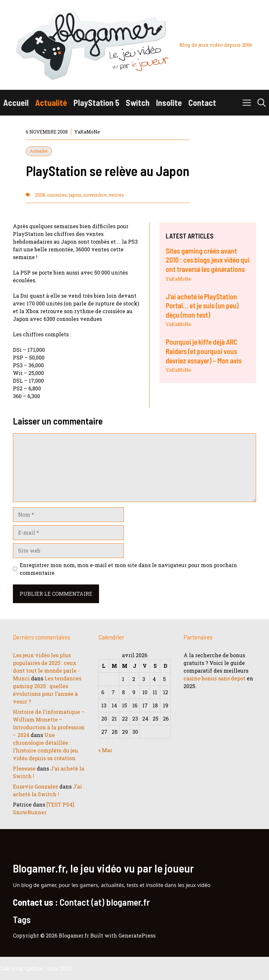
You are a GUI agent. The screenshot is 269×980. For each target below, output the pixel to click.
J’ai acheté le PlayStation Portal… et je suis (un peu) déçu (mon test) (202, 306)
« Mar (105, 750)
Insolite (169, 103)
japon (75, 195)
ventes (116, 195)
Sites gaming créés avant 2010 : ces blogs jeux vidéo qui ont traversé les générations (208, 260)
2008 (40, 195)
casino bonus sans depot (214, 678)
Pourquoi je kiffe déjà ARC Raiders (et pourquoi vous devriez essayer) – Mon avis (204, 351)
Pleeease (24, 768)
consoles (57, 195)
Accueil (16, 103)
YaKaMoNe (179, 279)
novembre (95, 195)
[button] (262, 103)
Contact (202, 103)
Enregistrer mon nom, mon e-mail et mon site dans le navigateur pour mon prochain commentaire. (128, 569)
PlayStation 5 (96, 103)
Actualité (51, 103)
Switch (138, 103)
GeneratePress (137, 935)
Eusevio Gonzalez (35, 786)
